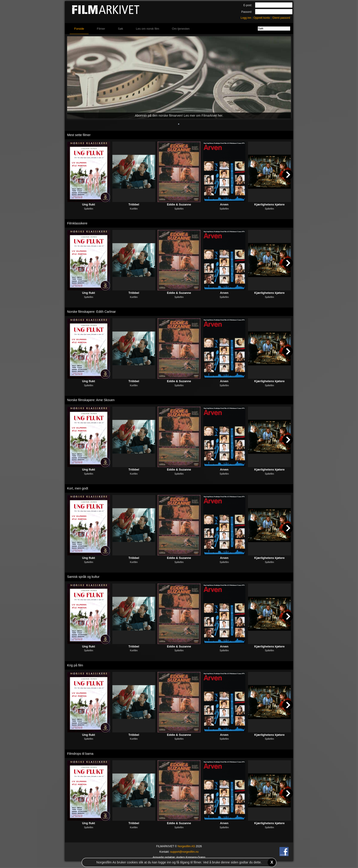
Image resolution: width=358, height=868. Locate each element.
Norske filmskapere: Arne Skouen (91, 400)
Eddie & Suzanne (179, 204)
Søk (120, 29)
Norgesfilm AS (186, 846)
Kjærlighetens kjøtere (270, 204)
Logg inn (246, 18)
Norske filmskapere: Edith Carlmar (91, 312)
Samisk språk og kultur (83, 577)
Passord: (247, 12)
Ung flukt (89, 204)
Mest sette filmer (79, 135)
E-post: (248, 5)
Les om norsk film (147, 29)
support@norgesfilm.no (184, 852)
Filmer (101, 29)
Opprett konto (262, 18)
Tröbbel (134, 204)
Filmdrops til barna (80, 754)
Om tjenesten (181, 29)
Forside (79, 29)
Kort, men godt (78, 488)
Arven (224, 204)
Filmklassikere (77, 223)
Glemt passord (281, 18)
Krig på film (75, 665)
